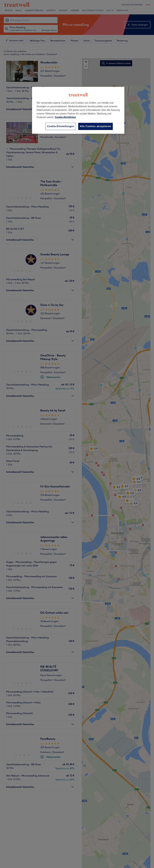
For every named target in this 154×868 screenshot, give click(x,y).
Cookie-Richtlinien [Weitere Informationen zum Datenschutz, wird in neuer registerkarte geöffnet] (65, 117)
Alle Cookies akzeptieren (95, 126)
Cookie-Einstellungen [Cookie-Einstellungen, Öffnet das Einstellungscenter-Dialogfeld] (61, 126)
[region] (78, 110)
